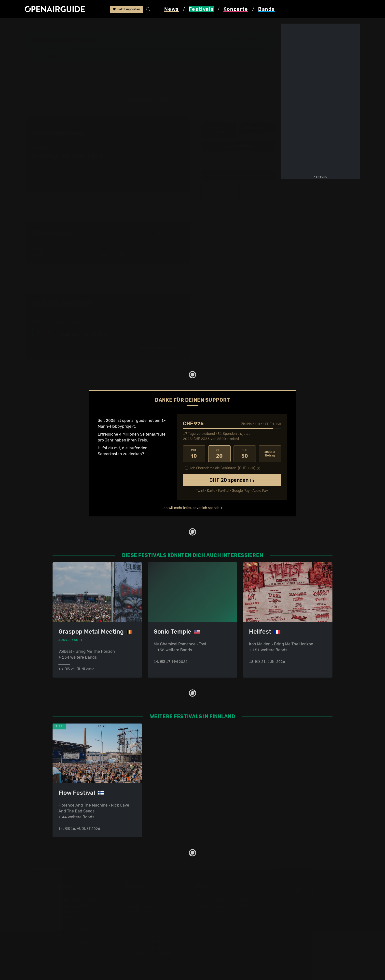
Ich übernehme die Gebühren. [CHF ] (223, 468)
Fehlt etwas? (175, 303)
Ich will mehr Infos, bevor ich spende (191, 508)
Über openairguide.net (216, 894)
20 (219, 454)
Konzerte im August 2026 (148, 936)
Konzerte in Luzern (141, 918)
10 (194, 454)
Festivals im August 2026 (76, 936)
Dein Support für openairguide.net (227, 900)
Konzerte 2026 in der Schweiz (152, 942)
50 (245, 454)
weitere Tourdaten (238, 146)
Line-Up (127, 25)
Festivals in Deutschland (75, 906)
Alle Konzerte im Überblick (148, 953)
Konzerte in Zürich (141, 900)
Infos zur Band (257, 128)
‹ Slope (219, 192)
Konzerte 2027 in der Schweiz (152, 947)
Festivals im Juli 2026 (73, 930)
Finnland (77, 25)
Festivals (56, 25)
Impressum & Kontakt (215, 918)
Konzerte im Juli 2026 (144, 930)
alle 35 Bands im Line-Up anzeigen (238, 175)
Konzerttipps (136, 894)
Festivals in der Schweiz (75, 900)
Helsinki (217, 44)
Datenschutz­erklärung (216, 912)
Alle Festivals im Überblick (76, 947)
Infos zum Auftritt (219, 130)
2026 (109, 184)
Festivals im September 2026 (79, 942)
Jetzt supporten (127, 9)
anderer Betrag (270, 454)
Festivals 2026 (66, 912)
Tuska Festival (103, 25)
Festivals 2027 (66, 918)
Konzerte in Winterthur (145, 912)
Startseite (34, 25)
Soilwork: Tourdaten (62, 303)
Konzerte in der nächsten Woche (154, 924)
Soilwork (146, 25)
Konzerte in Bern (139, 906)
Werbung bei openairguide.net (223, 906)
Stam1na (257, 192)
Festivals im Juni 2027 (73, 924)
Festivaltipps (64, 894)
